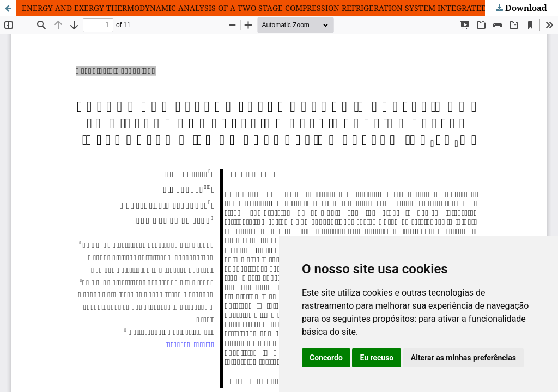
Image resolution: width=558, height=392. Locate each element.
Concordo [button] (326, 358)
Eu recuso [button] (377, 358)
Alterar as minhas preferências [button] (463, 358)
